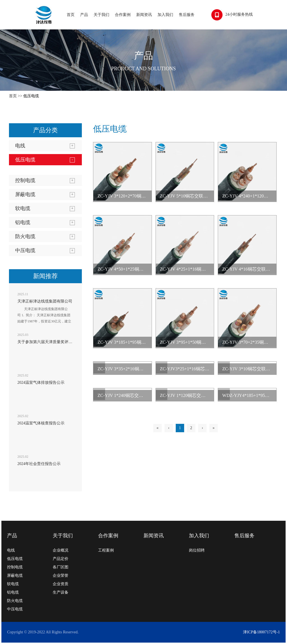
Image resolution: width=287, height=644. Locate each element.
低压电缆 (31, 96)
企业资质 (61, 584)
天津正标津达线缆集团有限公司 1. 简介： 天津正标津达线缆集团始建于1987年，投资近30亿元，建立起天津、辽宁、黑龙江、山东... (44, 318)
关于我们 (101, 15)
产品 (84, 15)
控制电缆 (25, 180)
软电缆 (23, 208)
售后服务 (187, 15)
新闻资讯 (144, 15)
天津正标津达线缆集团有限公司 (45, 301)
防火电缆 (25, 236)
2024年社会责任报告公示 (39, 464)
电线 (20, 146)
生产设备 (61, 592)
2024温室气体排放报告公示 (41, 383)
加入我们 (165, 15)
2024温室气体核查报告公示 (41, 423)
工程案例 (106, 550)
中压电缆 (25, 250)
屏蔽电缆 (25, 194)
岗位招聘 (197, 550)
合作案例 (123, 15)
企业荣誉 (61, 576)
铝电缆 (23, 222)
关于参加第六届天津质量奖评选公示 (49, 342)
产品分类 (45, 130)
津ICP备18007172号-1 (261, 632)
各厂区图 (61, 567)
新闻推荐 (45, 276)
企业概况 (61, 550)
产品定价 (61, 559)
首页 (71, 15)
